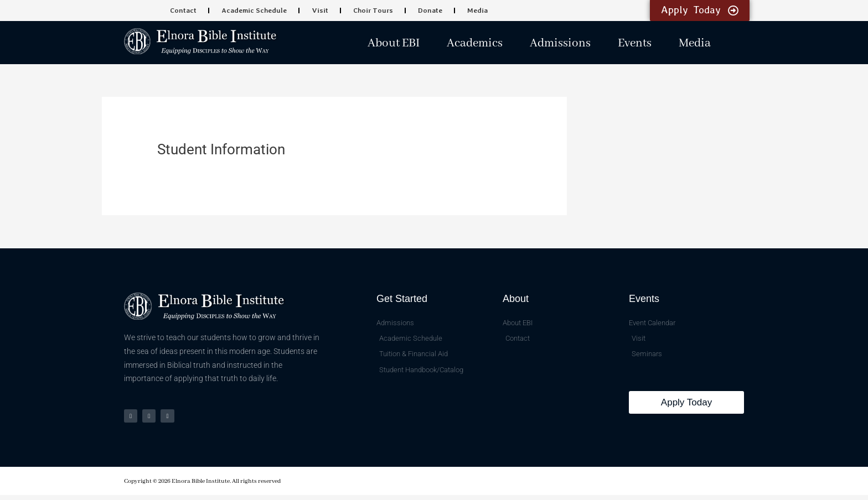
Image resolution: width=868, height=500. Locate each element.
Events (635, 43)
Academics (475, 43)
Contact (188, 11)
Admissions (560, 43)
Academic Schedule (256, 11)
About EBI (394, 43)
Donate (426, 11)
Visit (320, 11)
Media (472, 11)
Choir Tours (371, 11)
